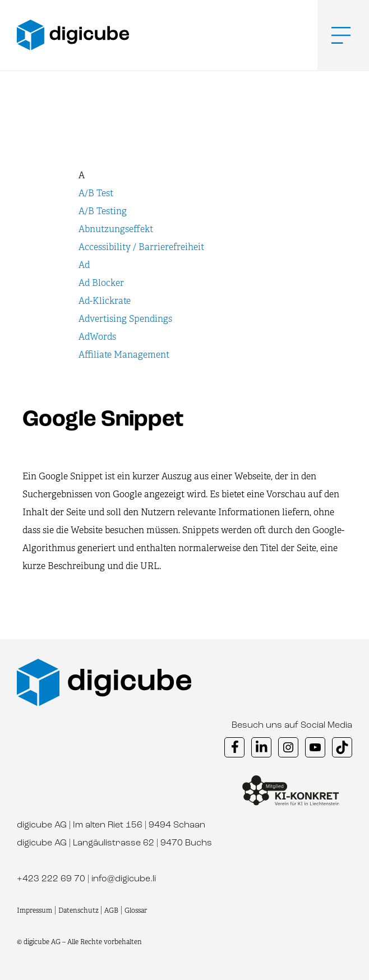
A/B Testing (103, 211)
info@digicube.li (124, 879)
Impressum (34, 910)
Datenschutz (79, 910)
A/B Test (96, 193)
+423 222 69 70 (51, 879)
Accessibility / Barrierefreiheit (141, 247)
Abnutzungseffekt (116, 229)
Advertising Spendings (125, 319)
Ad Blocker (101, 283)
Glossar (136, 910)
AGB (111, 910)
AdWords (97, 337)
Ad (84, 265)
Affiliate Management (124, 355)
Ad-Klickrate (105, 301)
